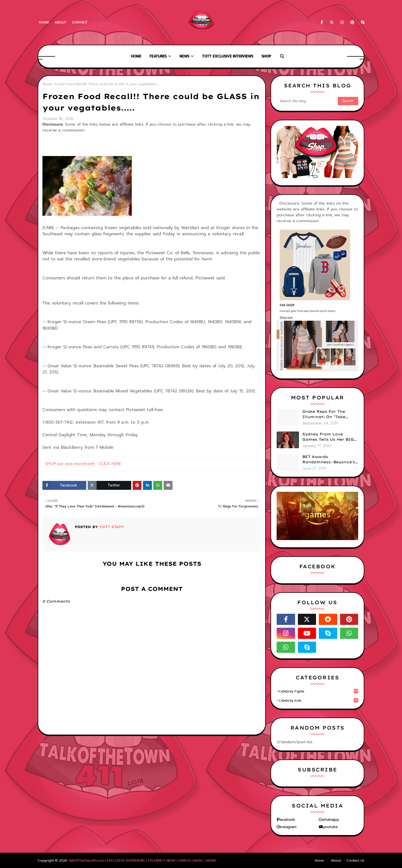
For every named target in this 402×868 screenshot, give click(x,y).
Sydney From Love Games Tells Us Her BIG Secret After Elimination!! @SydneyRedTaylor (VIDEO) (328, 437)
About (61, 22)
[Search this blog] (307, 101)
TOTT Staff (111, 527)
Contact (80, 22)
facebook (287, 820)
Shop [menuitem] (266, 56)
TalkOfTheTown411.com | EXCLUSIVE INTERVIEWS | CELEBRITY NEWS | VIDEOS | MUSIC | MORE (142, 860)
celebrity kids (318, 701)
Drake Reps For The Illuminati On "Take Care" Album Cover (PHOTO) (324, 414)
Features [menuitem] (158, 56)
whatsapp (331, 820)
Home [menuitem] (136, 56)
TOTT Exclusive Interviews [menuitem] (228, 56)
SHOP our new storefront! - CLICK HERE (83, 464)
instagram (288, 827)
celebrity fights (318, 691)
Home (44, 22)
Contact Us (355, 860)
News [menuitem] (184, 56)
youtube (330, 827)
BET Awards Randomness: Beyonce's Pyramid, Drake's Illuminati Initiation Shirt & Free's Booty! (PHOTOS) (329, 460)
